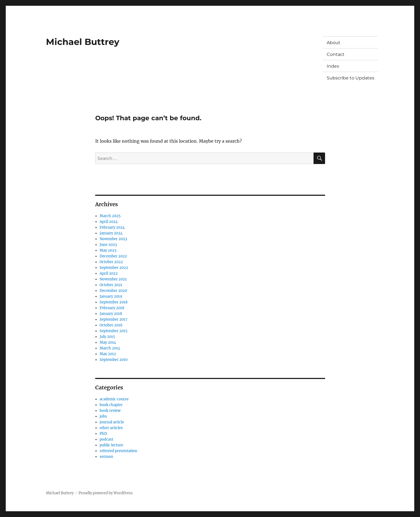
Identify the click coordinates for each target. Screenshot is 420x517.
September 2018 (114, 302)
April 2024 (109, 222)
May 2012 (108, 354)
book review (110, 411)
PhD (103, 434)
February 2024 (112, 227)
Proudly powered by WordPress (106, 493)
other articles (111, 428)
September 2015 (114, 331)
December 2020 (113, 291)
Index (333, 66)
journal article (112, 422)
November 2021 (113, 279)
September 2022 (114, 268)
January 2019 (111, 296)
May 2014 (108, 342)
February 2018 (112, 308)
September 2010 (114, 360)
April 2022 (109, 273)
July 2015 (107, 337)
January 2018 (111, 314)
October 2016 (111, 325)
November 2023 (113, 239)
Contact (336, 54)
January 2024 (111, 233)
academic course (114, 399)
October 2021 (111, 285)
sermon (106, 457)
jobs (103, 416)
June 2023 (108, 245)
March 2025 (110, 216)
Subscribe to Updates (351, 78)
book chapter (111, 405)
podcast (106, 439)
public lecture (111, 445)
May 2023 (108, 250)
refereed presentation (118, 451)
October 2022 (111, 262)
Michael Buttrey (83, 42)
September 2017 (114, 319)
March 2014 (110, 348)
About (334, 43)
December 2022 (113, 256)
